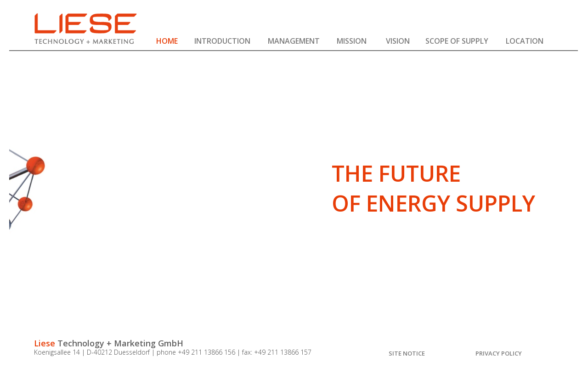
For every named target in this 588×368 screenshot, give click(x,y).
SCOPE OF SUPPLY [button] (457, 41)
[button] (222, 39)
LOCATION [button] (525, 41)
